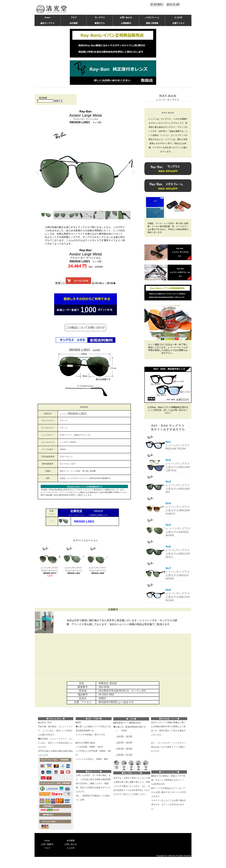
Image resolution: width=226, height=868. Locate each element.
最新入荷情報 (152, 23)
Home (47, 17)
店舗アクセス (178, 23)
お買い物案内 (47, 844)
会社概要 (74, 23)
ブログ (74, 17)
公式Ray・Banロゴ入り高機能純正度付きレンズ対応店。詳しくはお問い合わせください (168, 410)
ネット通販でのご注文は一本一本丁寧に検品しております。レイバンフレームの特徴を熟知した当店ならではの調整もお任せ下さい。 (168, 349)
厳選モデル (100, 23)
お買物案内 (126, 23)
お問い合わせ (126, 17)
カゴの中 (178, 17)
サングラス (100, 17)
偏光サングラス (47, 23)
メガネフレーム (152, 17)
